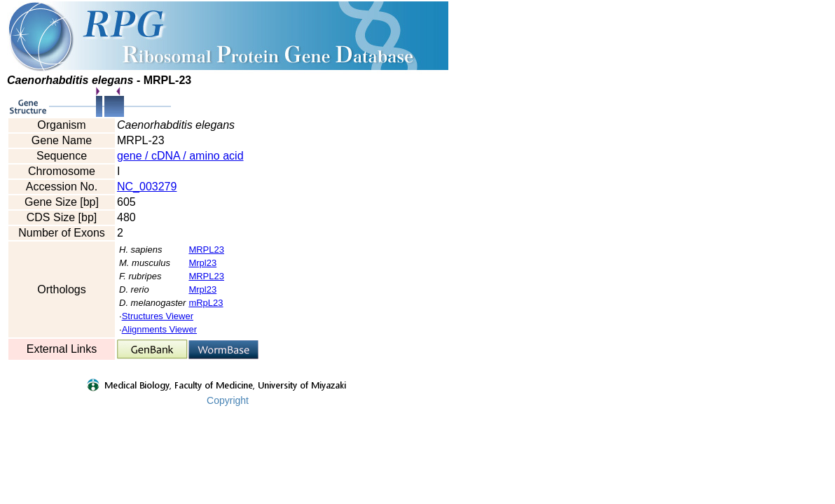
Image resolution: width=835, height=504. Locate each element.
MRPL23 (206, 250)
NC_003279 (147, 187)
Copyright (228, 400)
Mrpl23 (202, 263)
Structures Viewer (158, 316)
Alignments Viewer (159, 329)
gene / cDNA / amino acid (180, 156)
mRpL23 (206, 303)
